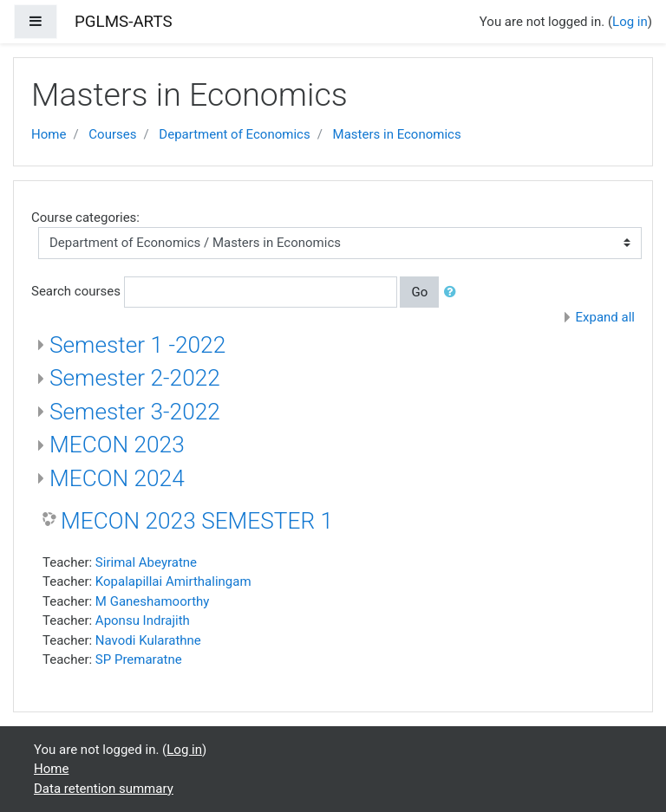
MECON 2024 (117, 478)
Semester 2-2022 (135, 378)
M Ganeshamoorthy (153, 601)
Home (49, 134)
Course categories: (85, 218)
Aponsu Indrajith (143, 620)
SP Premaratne (139, 659)
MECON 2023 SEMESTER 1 (197, 521)
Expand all (605, 317)
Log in (630, 22)
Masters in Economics (397, 134)
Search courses (76, 291)
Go (419, 292)
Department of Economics (234, 134)
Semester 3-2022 (135, 412)
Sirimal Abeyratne (146, 562)
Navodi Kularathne (148, 640)
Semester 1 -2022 (137, 345)
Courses (112, 134)
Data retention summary (104, 789)
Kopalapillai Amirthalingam (173, 581)
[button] (454, 292)
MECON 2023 (117, 445)
